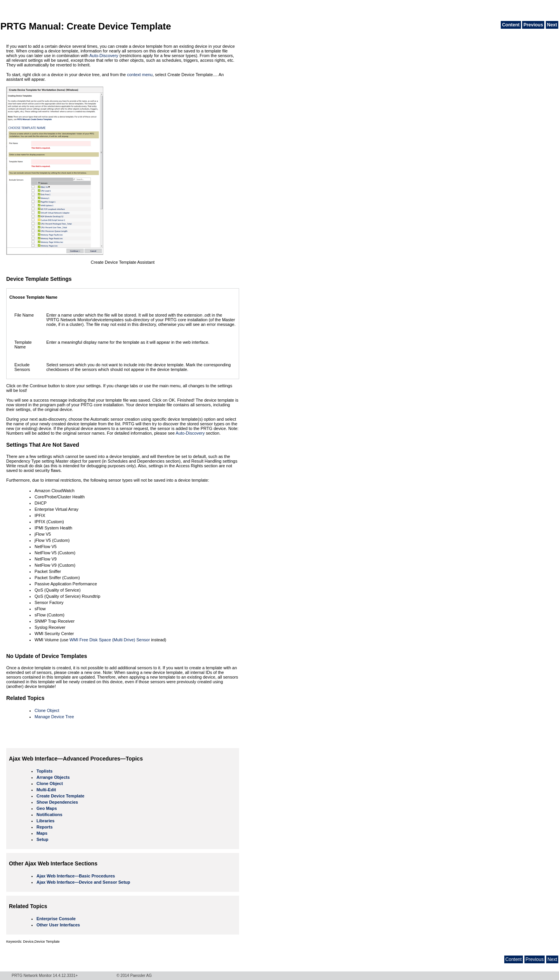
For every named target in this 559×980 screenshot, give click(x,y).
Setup (43, 839)
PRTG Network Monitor (32, 976)
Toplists (44, 771)
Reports (45, 827)
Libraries (45, 821)
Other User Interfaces (58, 925)
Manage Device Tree (54, 717)
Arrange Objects (53, 777)
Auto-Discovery (104, 56)
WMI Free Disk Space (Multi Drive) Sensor (110, 640)
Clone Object (47, 710)
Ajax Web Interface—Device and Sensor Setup (83, 882)
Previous (533, 25)
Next (552, 25)
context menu (140, 75)
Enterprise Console (56, 919)
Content (511, 25)
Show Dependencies (57, 802)
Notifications (49, 815)
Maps (42, 833)
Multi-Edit (46, 790)
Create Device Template (60, 796)
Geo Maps (47, 808)
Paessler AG (141, 976)
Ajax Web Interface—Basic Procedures (76, 876)
